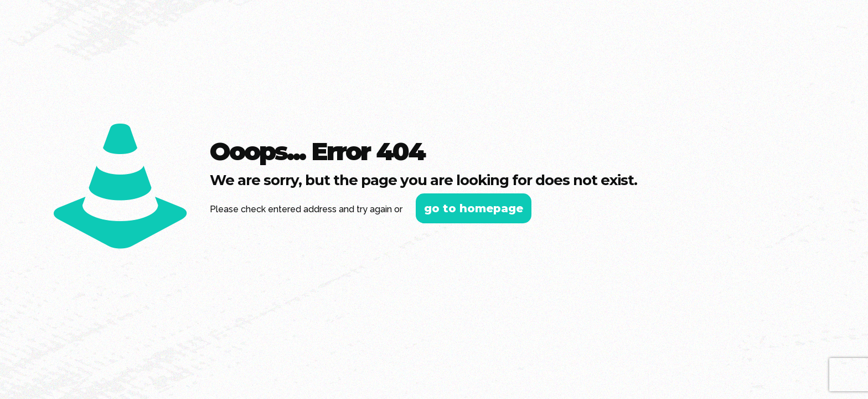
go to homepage (474, 208)
